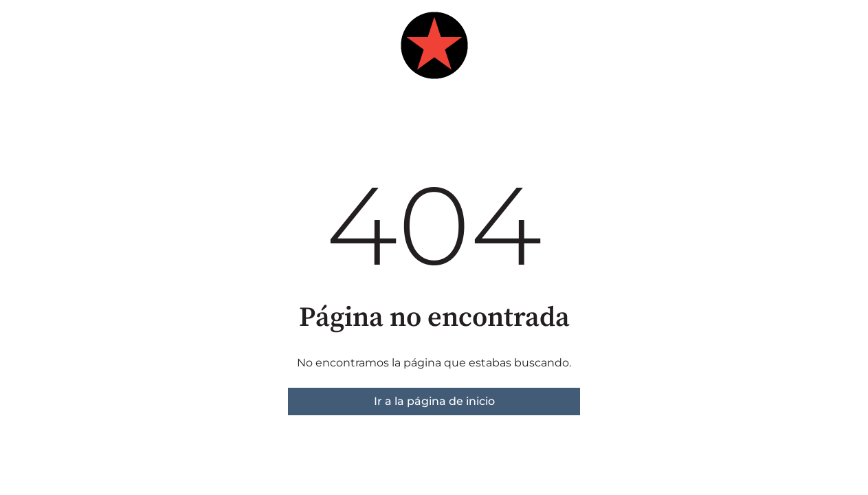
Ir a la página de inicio (434, 401)
